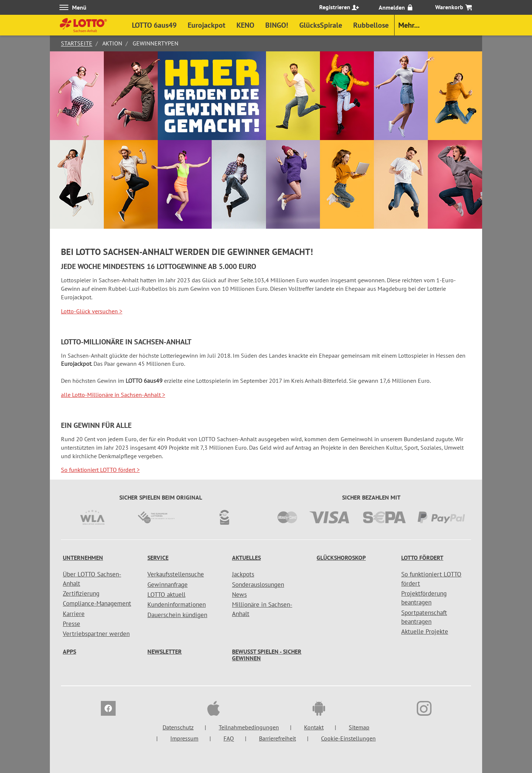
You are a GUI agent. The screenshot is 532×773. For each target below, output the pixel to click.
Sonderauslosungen (258, 585)
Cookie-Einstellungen (348, 738)
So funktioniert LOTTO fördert (100, 470)
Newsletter (165, 651)
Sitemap (359, 727)
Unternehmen (83, 558)
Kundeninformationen (177, 605)
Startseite (77, 43)
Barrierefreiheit (277, 738)
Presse (71, 624)
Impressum (184, 738)
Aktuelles (246, 558)
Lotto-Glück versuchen (92, 311)
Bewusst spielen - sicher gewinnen (267, 655)
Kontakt (314, 727)
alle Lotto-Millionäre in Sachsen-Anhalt (113, 395)
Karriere (74, 614)
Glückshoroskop (341, 558)
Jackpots (243, 574)
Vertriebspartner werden (96, 634)
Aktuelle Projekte (425, 631)
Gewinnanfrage (168, 585)
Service (158, 558)
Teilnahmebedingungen (249, 727)
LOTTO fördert (422, 558)
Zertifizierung (81, 593)
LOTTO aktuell (166, 595)
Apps (69, 651)
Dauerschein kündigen (177, 615)
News (239, 595)
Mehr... (409, 25)
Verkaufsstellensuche (176, 574)
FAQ (229, 738)
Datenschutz (178, 727)
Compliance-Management (97, 603)
